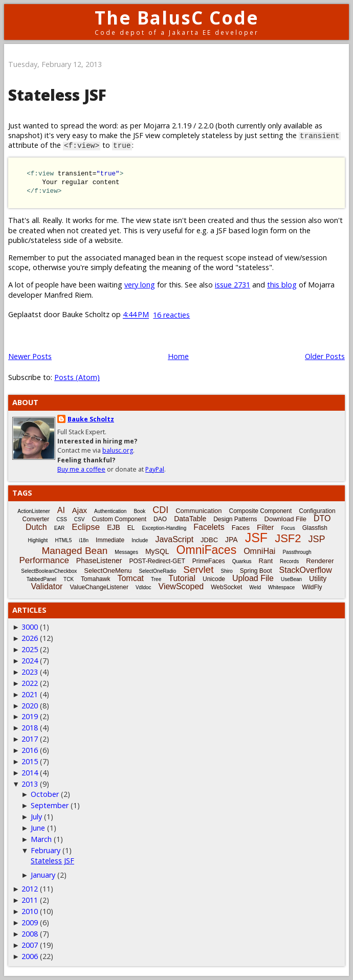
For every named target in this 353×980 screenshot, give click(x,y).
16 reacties (171, 315)
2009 (30, 922)
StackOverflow (306, 570)
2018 (30, 728)
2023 (30, 672)
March (41, 839)
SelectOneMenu (108, 571)
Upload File (253, 578)
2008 (30, 934)
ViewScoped (181, 586)
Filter (265, 527)
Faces (241, 528)
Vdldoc (144, 587)
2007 (30, 945)
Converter (36, 519)
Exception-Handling (164, 528)
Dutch (36, 527)
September (50, 805)
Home (178, 356)
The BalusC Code (177, 18)
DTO (322, 518)
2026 (30, 638)
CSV (80, 519)
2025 (30, 649)
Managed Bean (74, 551)
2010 (30, 911)
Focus (288, 528)
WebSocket (226, 587)
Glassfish (315, 528)
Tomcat (130, 578)
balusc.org (118, 450)
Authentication (110, 511)
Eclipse (86, 527)
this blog (282, 285)
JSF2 (288, 538)
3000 (30, 627)
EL (131, 528)
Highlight (38, 540)
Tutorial (182, 578)
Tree (156, 579)
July (36, 817)
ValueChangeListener (99, 587)
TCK (69, 579)
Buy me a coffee (81, 469)
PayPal (155, 469)
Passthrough (297, 552)
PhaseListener (99, 561)
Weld (255, 587)
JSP (317, 539)
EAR (60, 528)
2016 (30, 750)
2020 (30, 706)
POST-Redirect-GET (157, 561)
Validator (47, 586)
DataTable (190, 519)
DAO (160, 519)
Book (139, 511)
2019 (30, 716)
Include (140, 540)
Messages (126, 552)
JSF (256, 538)
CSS (62, 519)
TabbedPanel (41, 579)
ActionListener (34, 511)
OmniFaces (207, 550)
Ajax (80, 510)
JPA (231, 540)
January (43, 875)
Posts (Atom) (77, 377)
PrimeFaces (209, 561)
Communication (198, 511)
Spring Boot (256, 571)
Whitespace (281, 587)
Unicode (214, 579)
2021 (30, 694)
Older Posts (325, 356)
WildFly (312, 587)
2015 (30, 761)
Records (289, 561)
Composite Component (261, 511)
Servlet (198, 570)
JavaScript (174, 539)
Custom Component (119, 519)
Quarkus (242, 561)
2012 (30, 889)
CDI (160, 510)
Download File (285, 519)
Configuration (317, 511)
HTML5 (63, 540)
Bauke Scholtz (91, 419)
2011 (30, 900)
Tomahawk (95, 579)
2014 (30, 773)
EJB (114, 527)
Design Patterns (235, 519)
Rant (266, 561)
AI (61, 510)
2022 (30, 683)
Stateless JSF (57, 95)
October (45, 794)
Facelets (209, 527)
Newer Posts (30, 356)
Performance (44, 560)
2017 (30, 739)
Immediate (110, 540)
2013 (30, 784)
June (38, 828)
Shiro (226, 571)
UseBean (291, 579)
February (46, 850)
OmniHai (259, 551)
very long (140, 285)
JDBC (209, 540)
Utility (318, 578)
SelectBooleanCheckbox (49, 571)
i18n (84, 540)
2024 (30, 661)
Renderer (320, 561)
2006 (30, 956)
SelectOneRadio (158, 571)
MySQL (157, 551)
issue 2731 (233, 285)
